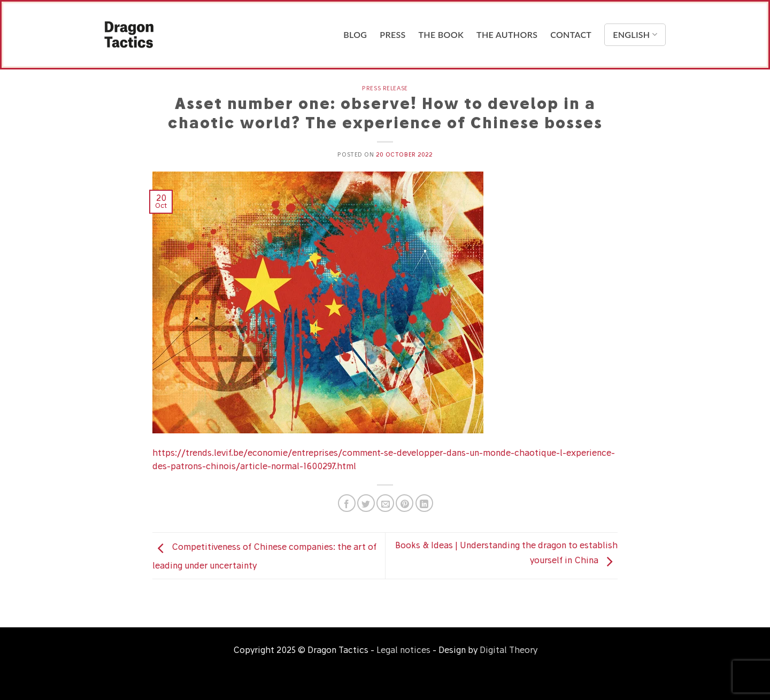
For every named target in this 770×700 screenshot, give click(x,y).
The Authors (507, 34)
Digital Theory (509, 650)
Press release (385, 88)
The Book (441, 34)
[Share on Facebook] (347, 503)
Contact (571, 34)
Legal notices (403, 650)
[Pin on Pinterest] (405, 503)
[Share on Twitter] (366, 503)
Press (392, 34)
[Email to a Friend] (385, 503)
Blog (355, 34)
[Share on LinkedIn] (424, 503)
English (635, 35)
